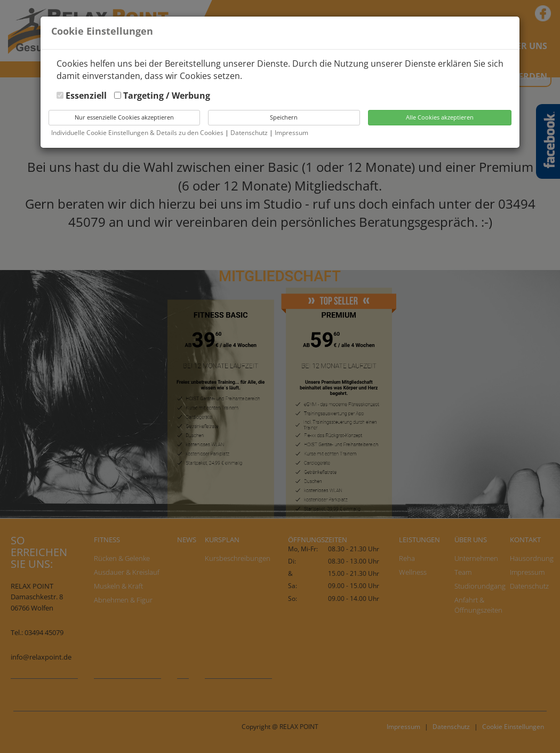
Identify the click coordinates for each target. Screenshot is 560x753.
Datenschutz (250, 133)
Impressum (291, 133)
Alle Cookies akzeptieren (440, 117)
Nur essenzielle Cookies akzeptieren (124, 117)
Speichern (284, 117)
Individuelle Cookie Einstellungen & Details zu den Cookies (137, 133)
